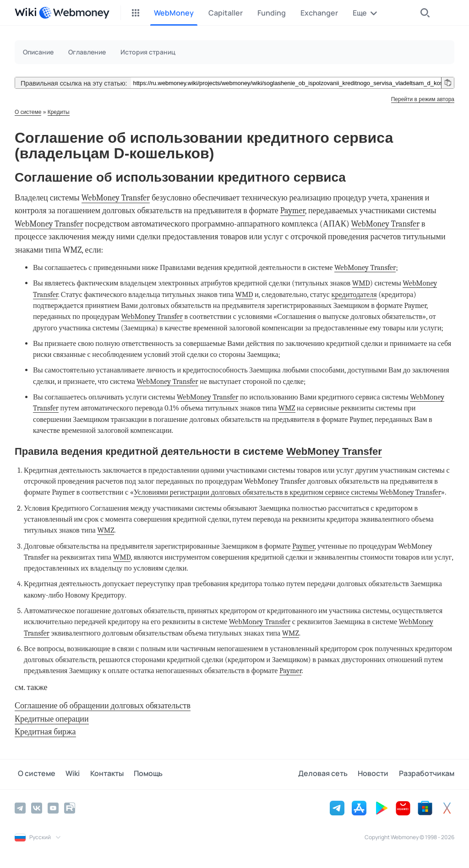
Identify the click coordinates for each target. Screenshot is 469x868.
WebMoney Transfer (116, 198)
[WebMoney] (74, 13)
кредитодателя (354, 294)
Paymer (293, 211)
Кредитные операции (52, 719)
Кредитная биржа (45, 732)
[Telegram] (20, 808)
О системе (28, 112)
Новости (376, 774)
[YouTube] (53, 808)
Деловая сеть (329, 774)
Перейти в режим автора (423, 99)
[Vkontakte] (37, 808)
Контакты (98, 774)
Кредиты (59, 112)
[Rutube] (70, 808)
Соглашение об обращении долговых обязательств (103, 706)
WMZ (287, 408)
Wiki (67, 774)
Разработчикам (427, 774)
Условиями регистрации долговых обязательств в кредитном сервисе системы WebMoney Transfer (287, 492)
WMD (361, 283)
